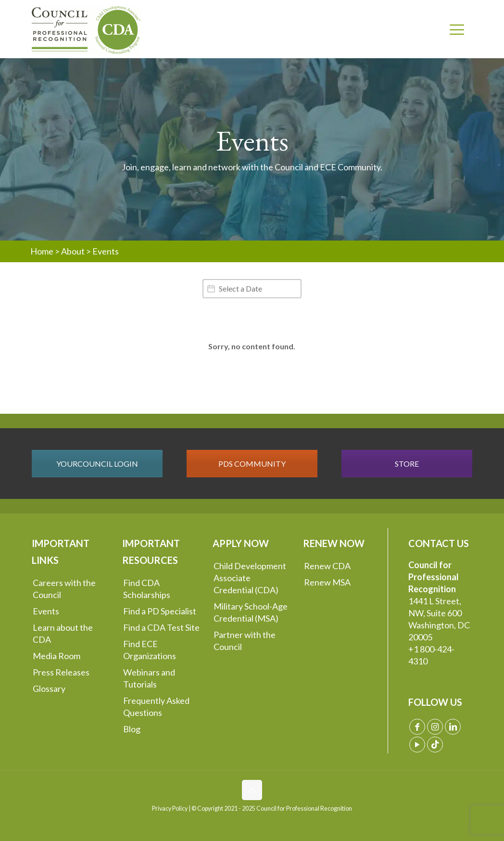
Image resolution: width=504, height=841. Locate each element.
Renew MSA (327, 582)
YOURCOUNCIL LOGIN (97, 464)
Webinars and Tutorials (149, 678)
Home (42, 251)
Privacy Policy (170, 809)
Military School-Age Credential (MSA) (251, 612)
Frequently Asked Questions (156, 707)
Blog (132, 729)
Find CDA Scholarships (147, 589)
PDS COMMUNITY (252, 464)
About (73, 251)
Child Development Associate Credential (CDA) (250, 578)
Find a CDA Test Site (161, 627)
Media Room (57, 656)
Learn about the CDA (63, 633)
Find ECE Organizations (150, 650)
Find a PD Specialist (160, 611)
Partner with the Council (245, 641)
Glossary (49, 688)
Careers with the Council (64, 589)
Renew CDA (327, 566)
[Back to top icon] (252, 790)
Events (46, 611)
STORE (407, 464)
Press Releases (61, 672)
